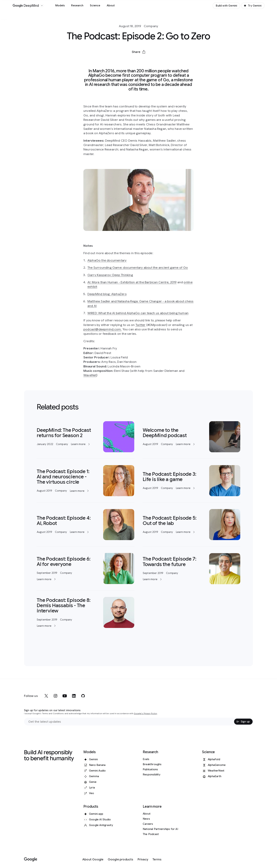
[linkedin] (74, 696)
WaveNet (90, 375)
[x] (46, 696)
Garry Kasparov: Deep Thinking (110, 275)
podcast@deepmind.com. (102, 329)
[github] (83, 696)
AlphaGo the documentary (107, 260)
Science (95, 5)
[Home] (26, 6)
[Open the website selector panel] (42, 6)
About (111, 5)
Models (60, 5)
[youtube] (65, 696)
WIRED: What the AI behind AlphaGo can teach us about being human (138, 313)
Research (77, 5)
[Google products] (121, 859)
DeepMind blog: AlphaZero (107, 294)
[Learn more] (86, 437)
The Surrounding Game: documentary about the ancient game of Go (138, 268)
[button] (138, 52)
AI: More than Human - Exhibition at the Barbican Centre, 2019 (132, 282)
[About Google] (93, 859)
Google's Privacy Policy (145, 714)
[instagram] (55, 696)
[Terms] (157, 859)
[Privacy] (143, 859)
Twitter (140, 325)
